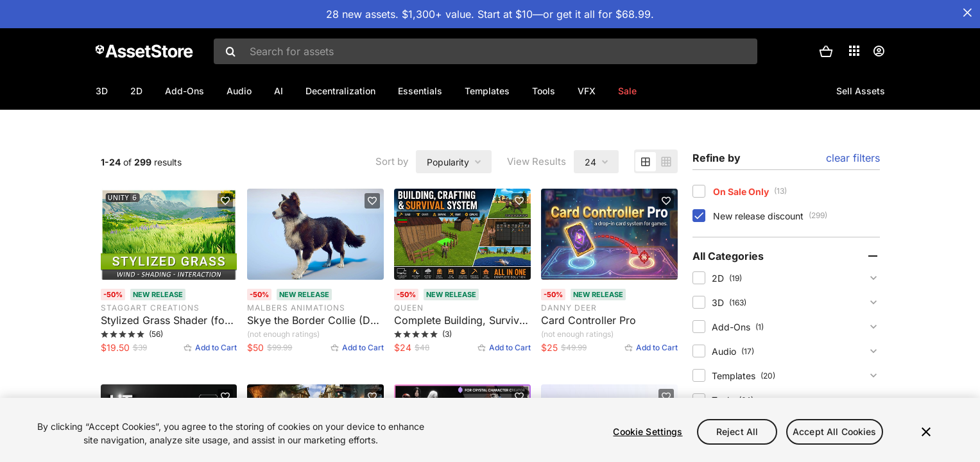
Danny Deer (569, 349)
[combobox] (486, 51)
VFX (587, 91)
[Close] (926, 432)
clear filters (853, 200)
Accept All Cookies (835, 432)
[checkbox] (699, 233)
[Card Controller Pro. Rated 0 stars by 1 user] (609, 368)
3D (102, 91)
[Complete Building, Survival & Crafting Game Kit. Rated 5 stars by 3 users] (462, 368)
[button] (826, 51)
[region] (490, 430)
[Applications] (854, 51)
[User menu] (879, 51)
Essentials (420, 91)
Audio (239, 91)
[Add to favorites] (225, 243)
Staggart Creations (150, 349)
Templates (487, 91)
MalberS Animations (296, 349)
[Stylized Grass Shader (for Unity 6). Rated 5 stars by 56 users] (169, 368)
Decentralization (340, 91)
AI (279, 91)
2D (136, 91)
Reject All (737, 432)
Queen (409, 349)
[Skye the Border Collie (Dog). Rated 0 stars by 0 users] (315, 368)
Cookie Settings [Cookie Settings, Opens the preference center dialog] (648, 432)
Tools (544, 91)
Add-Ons (185, 91)
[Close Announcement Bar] (967, 13)
